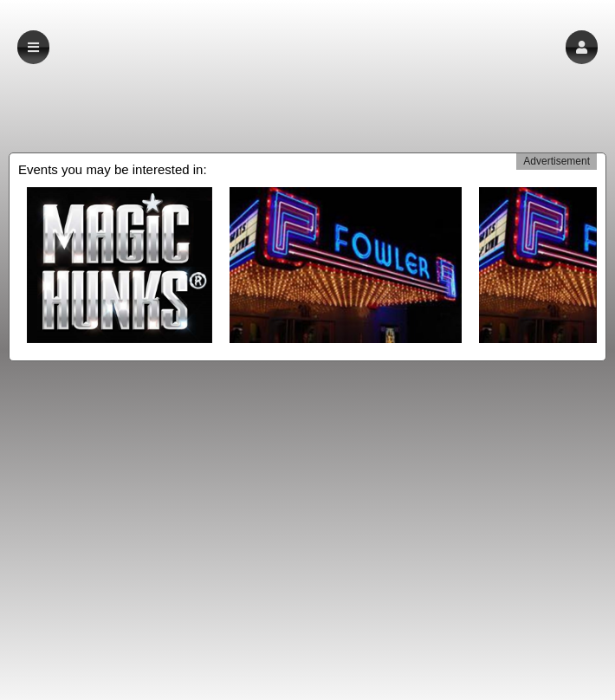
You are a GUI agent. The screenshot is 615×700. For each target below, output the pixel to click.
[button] (582, 47)
